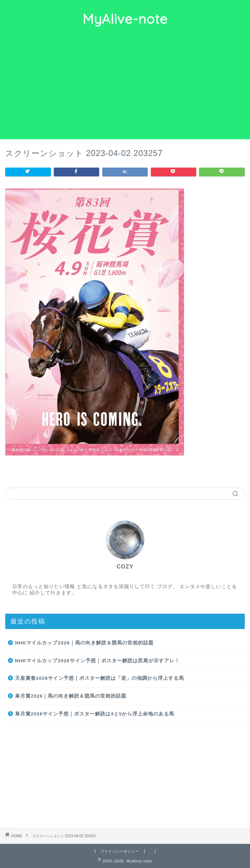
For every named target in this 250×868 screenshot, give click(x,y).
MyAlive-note (125, 19)
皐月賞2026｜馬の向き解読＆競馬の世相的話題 (71, 696)
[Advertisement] (125, 87)
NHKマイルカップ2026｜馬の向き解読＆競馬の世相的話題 (84, 643)
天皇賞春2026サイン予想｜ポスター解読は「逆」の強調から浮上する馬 (100, 678)
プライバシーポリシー (120, 851)
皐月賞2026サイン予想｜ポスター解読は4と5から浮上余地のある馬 (95, 714)
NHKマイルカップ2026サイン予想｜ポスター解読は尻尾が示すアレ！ (97, 661)
